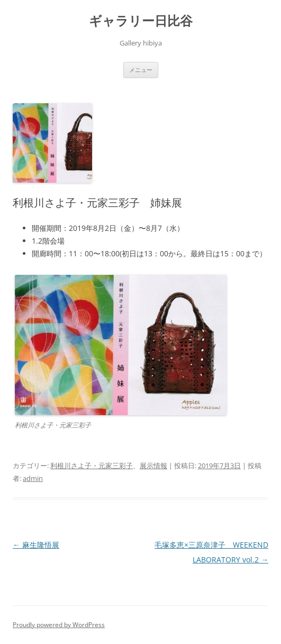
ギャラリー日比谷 (141, 21)
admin (33, 478)
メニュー (141, 70)
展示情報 (153, 466)
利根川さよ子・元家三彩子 (92, 466)
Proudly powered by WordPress (59, 625)
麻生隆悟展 (36, 545)
